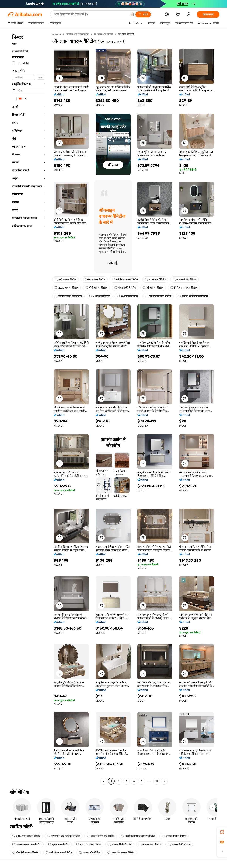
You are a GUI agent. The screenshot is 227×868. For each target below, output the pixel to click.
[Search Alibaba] (90, 14)
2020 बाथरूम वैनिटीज (66, 288)
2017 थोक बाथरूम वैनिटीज (121, 853)
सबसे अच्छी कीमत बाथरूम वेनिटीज (138, 836)
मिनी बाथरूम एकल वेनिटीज (184, 288)
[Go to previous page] (104, 781)
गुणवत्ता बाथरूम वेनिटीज (88, 844)
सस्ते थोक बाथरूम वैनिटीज (59, 853)
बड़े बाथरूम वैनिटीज (153, 288)
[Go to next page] (164, 781)
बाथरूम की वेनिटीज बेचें (120, 844)
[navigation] (29, 408)
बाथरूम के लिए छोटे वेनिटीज (101, 836)
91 (157, 781)
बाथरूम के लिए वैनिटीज (185, 279)
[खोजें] (143, 14)
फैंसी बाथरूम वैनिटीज (96, 288)
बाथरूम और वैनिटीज (89, 853)
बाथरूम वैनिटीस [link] (126, 34)
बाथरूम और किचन (103, 34)
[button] (132, 14)
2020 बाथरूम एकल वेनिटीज (27, 844)
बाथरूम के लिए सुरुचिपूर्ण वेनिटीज (64, 836)
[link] (222, 832)
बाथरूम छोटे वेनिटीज (125, 288)
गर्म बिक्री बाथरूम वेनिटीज (125, 279)
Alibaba (56, 34)
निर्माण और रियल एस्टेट (77, 34)
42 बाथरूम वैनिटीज (155, 279)
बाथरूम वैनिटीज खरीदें (179, 844)
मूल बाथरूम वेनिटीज (59, 844)
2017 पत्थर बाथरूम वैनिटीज (26, 836)
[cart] (178, 15)
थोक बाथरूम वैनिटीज (94, 279)
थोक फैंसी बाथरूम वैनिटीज (25, 853)
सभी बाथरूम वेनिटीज (65, 279)
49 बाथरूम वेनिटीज (100, 296)
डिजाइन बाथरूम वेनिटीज (174, 836)
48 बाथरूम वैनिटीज (127, 296)
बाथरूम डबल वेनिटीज (150, 844)
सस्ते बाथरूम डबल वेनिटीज (158, 296)
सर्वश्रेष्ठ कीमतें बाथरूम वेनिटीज (193, 296)
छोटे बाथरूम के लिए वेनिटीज (68, 296)
